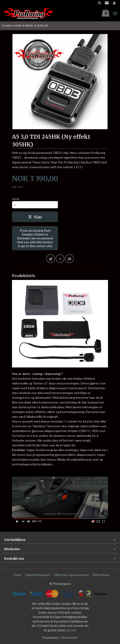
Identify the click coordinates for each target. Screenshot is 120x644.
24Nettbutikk (68, 638)
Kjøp (35, 217)
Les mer (71, 630)
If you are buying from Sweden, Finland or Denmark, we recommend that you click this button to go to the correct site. (35, 238)
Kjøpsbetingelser (38, 575)
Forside (7, 26)
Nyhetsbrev (101, 575)
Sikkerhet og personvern (71, 575)
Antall (16, 199)
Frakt (18, 575)
